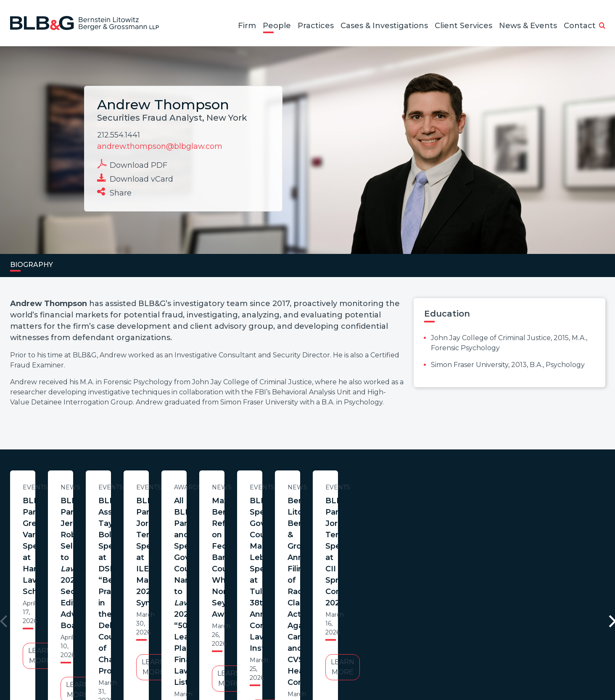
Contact (580, 26)
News (266, 487)
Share (114, 192)
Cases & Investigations (384, 26)
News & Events (528, 26)
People (277, 26)
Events (91, 487)
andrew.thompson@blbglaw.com (160, 146)
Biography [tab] (32, 265)
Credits (358, 659)
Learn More (91, 553)
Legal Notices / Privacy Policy (292, 659)
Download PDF (132, 164)
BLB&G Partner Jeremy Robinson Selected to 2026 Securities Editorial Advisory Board (266, 512)
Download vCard (135, 178)
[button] (602, 26)
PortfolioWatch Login (411, 659)
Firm (247, 26)
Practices (316, 26)
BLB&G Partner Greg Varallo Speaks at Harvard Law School (91, 506)
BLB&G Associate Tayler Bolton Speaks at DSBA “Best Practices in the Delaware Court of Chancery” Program (441, 518)
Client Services (463, 26)
